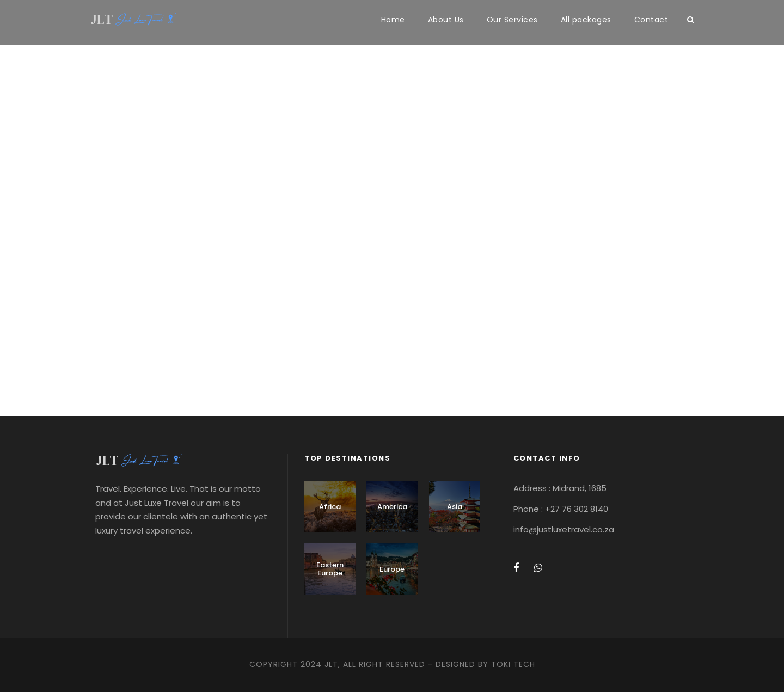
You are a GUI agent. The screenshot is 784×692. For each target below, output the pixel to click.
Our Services (512, 20)
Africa (330, 507)
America (392, 507)
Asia (455, 507)
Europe (392, 569)
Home (393, 20)
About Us (446, 20)
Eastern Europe (330, 569)
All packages (586, 20)
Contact (651, 20)
